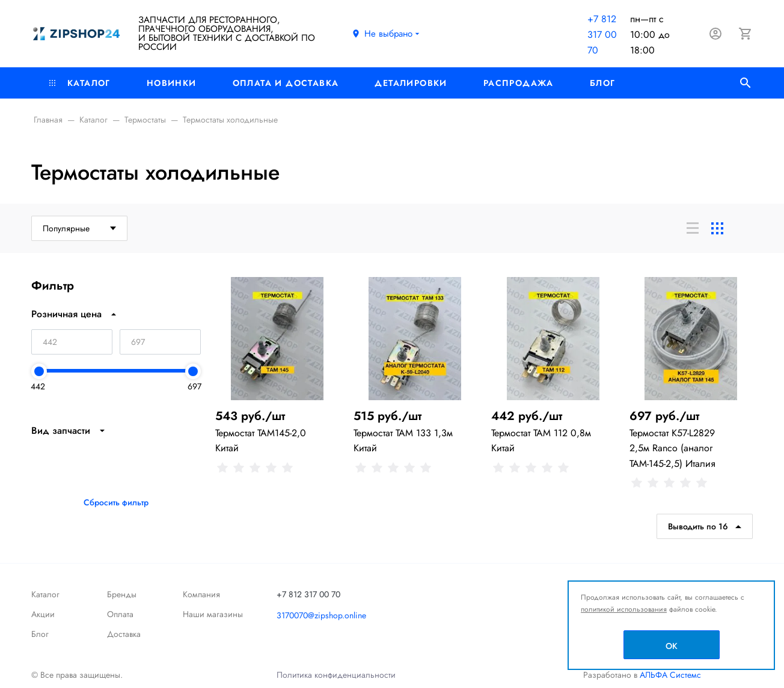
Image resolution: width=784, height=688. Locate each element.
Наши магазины (213, 614)
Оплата (120, 614)
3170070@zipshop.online (321, 615)
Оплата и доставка (286, 83)
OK (672, 646)
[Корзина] (746, 34)
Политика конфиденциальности (336, 675)
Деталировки (411, 83)
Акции (43, 614)
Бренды (122, 594)
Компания (201, 594)
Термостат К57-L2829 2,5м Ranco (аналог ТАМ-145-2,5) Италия (672, 448)
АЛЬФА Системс (669, 675)
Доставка (124, 634)
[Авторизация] (715, 34)
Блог (603, 83)
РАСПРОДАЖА (519, 83)
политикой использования (624, 609)
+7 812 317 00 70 (602, 35)
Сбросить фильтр (116, 502)
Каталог (80, 83)
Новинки (172, 83)
